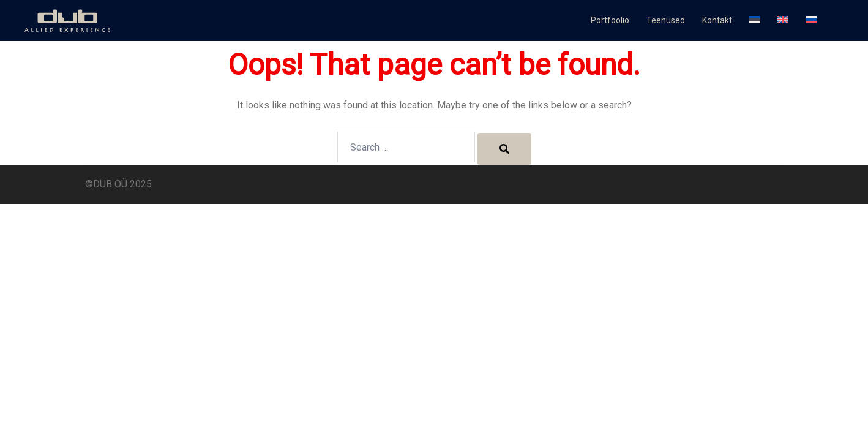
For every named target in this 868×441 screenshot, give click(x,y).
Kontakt (717, 20)
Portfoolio (610, 20)
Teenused (666, 20)
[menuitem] (755, 21)
